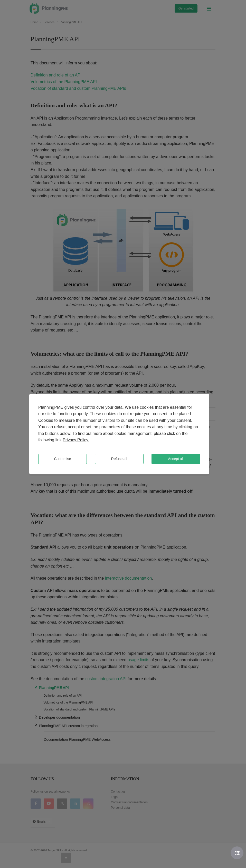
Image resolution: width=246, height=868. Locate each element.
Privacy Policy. (76, 440)
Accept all (176, 459)
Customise (62, 459)
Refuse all (119, 459)
